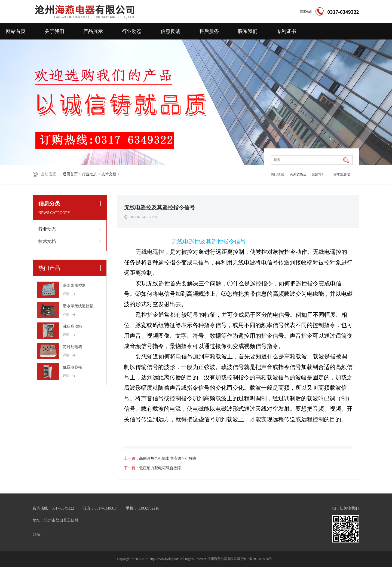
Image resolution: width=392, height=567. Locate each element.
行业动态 (132, 31)
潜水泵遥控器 (342, 175)
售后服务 (209, 31)
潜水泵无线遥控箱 (78, 306)
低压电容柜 (72, 367)
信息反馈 (170, 31)
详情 (66, 294)
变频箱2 (317, 174)
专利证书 (286, 31)
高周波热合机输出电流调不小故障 (168, 458)
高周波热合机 (298, 175)
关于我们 (54, 31)
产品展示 (93, 31)
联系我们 (248, 31)
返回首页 (70, 174)
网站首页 (16, 31)
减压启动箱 (72, 326)
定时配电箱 (72, 347)
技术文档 (109, 174)
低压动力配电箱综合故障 (160, 468)
